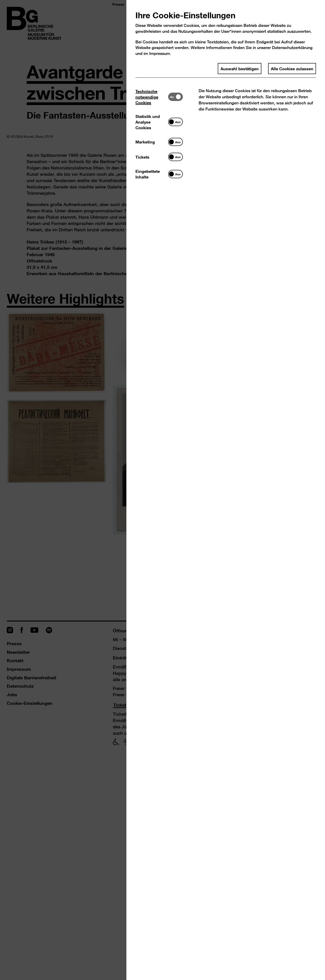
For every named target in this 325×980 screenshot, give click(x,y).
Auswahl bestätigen (240, 68)
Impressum (160, 53)
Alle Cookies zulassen (292, 68)
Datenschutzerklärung (292, 48)
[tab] (152, 97)
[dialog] (162, 490)
